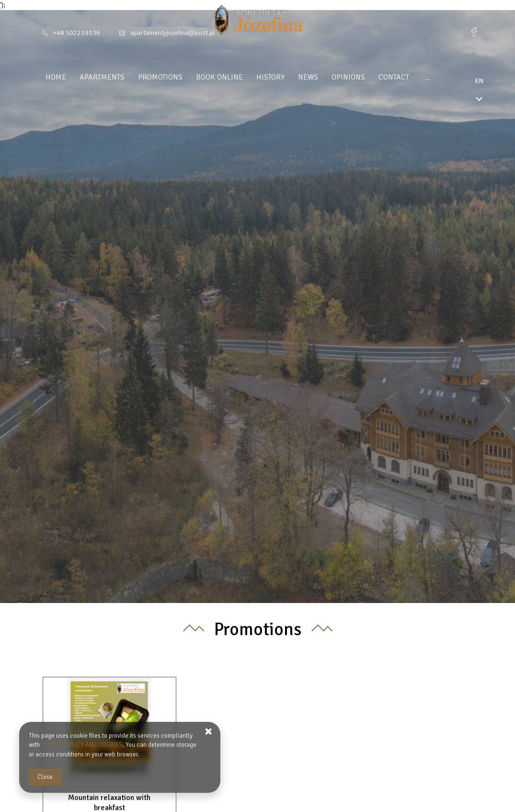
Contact (397, 77)
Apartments (105, 77)
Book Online (222, 77)
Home (59, 77)
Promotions (163, 77)
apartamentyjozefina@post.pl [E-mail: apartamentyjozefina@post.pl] (173, 33)
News (311, 77)
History (273, 77)
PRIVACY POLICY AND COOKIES (82, 745)
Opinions (351, 77)
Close (45, 777)
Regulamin (446, 77)
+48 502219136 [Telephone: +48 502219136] (77, 33)
